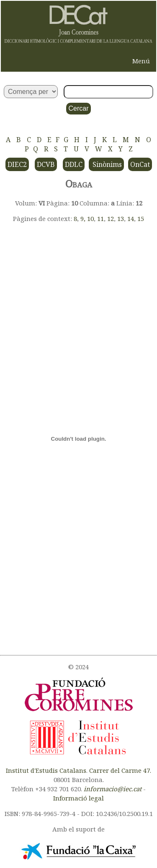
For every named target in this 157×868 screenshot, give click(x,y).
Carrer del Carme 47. (120, 770)
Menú (141, 61)
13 (121, 218)
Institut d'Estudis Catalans (46, 770)
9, (84, 218)
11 (100, 218)
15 (141, 218)
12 (111, 218)
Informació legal (78, 798)
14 (131, 218)
